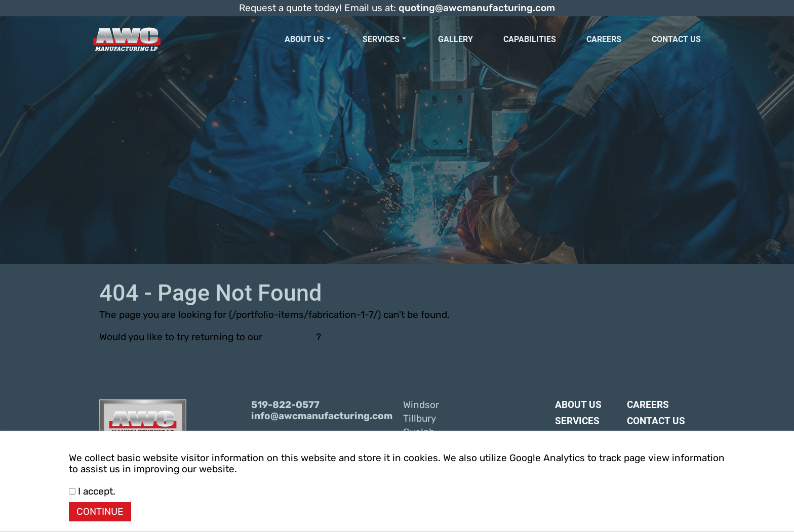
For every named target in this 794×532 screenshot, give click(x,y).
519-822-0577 (285, 405)
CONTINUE (100, 512)
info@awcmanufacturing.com (321, 416)
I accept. (92, 492)
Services (384, 39)
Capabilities (530, 39)
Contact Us (676, 39)
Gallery (455, 39)
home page (290, 337)
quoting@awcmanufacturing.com (477, 8)
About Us (308, 39)
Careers (604, 39)
